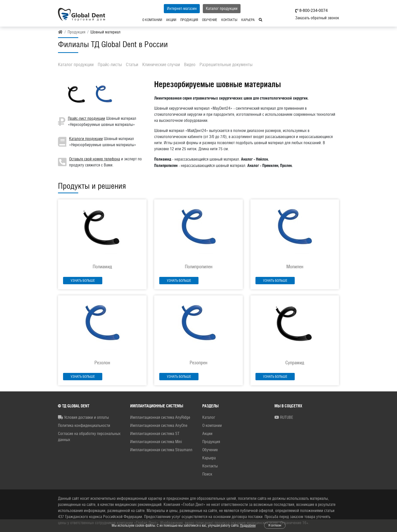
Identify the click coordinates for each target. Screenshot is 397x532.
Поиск (207, 474)
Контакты (229, 20)
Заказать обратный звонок (317, 18)
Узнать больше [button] (83, 280)
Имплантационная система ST (155, 434)
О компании (152, 20)
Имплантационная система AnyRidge (160, 417)
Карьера (248, 20)
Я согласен (275, 525)
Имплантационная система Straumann (161, 450)
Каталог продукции (222, 8)
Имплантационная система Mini (156, 442)
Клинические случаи (161, 64)
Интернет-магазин (182, 8)
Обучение (210, 20)
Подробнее (248, 525)
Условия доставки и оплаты (83, 417)
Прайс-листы (110, 64)
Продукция (189, 20)
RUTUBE (284, 417)
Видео (190, 64)
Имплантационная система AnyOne (159, 425)
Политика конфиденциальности (84, 425)
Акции (171, 20)
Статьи (132, 64)
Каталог (209, 417)
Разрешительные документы (226, 64)
